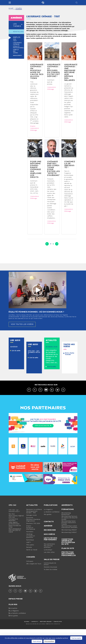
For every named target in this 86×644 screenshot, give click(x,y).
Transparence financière (13, 539)
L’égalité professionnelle (19, 47)
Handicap (29, 553)
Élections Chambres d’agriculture (33, 539)
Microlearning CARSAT (69, 551)
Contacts (49, 540)
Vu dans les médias (51, 588)
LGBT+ (29, 561)
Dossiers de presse (51, 586)
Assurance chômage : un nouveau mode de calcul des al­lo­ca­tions (37, 74)
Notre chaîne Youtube (70, 372)
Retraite (29, 566)
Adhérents (67, 524)
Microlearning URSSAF (69, 549)
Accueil (11, 8)
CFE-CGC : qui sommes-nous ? (14, 530)
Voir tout (15, 40)
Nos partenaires (49, 563)
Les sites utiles (49, 571)
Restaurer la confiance (34, 528)
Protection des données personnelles (69, 572)
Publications (51, 524)
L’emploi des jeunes (16, 51)
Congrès (31, 576)
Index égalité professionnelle (14, 542)
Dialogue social (31, 534)
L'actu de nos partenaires (51, 557)
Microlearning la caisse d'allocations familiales (69, 545)
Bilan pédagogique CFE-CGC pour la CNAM (15, 549)
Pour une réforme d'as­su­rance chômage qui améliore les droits (36, 181)
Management (18, 55)
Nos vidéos (49, 553)
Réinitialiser (16, 32)
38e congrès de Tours (34, 583)
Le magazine (48, 528)
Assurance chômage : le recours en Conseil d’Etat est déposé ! (54, 73)
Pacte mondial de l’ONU (15, 545)
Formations (68, 528)
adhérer (16, 18)
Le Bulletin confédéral (52, 531)
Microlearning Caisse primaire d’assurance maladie (69, 541)
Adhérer (48, 544)
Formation (30, 550)
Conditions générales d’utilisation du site (68, 560)
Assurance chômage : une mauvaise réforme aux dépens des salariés (71, 75)
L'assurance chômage (17, 44)
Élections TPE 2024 (33, 542)
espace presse (16, 617)
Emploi (17, 37)
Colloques (30, 580)
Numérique (30, 559)
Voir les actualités (43, 444)
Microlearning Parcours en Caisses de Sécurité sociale (69, 537)
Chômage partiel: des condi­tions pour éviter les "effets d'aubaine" (54, 180)
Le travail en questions (31, 555)
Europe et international (31, 547)
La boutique (48, 569)
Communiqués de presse (50, 583)
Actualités (32, 524)
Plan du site (68, 567)
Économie (30, 536)
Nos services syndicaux (48, 565)
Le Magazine (14, 630)
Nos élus (12, 533)
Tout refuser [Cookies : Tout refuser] (37, 641)
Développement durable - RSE (32, 531)
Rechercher (50, 549)
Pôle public (30, 564)
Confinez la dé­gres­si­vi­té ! (70, 176)
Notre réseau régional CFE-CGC (16, 535)
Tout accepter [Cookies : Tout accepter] (76, 638)
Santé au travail (32, 569)
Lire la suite (16, 369)
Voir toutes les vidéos (23, 343)
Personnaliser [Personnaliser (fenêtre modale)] (49, 641)
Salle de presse (52, 578)
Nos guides (48, 533)
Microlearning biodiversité (66, 533)
